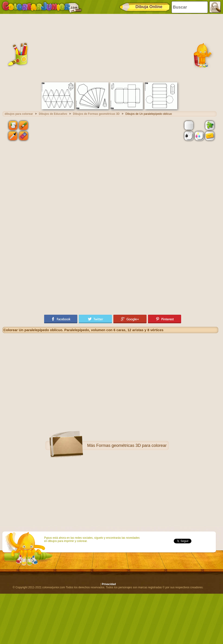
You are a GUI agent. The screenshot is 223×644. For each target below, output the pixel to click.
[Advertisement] (110, 48)
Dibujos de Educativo (53, 114)
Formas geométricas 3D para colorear (131, 445)
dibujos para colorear (19, 114)
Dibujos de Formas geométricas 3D (96, 114)
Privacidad (109, 584)
